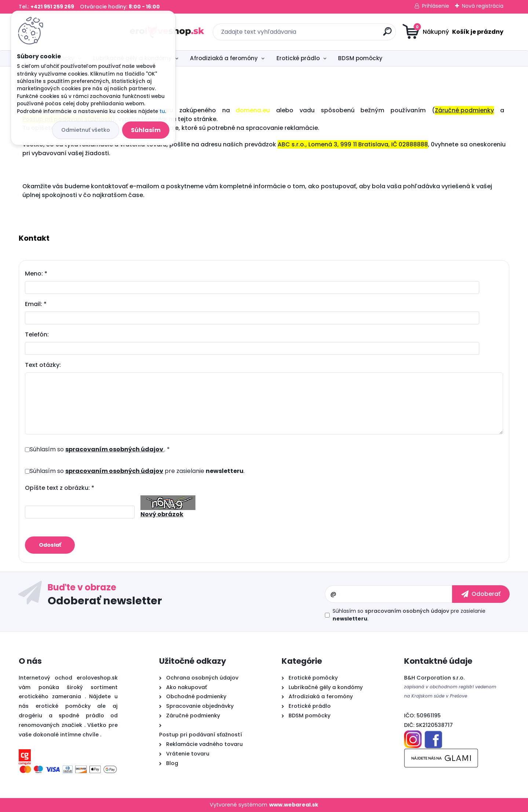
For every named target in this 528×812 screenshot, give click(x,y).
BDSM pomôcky (360, 58)
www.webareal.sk (294, 805)
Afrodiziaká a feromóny (224, 58)
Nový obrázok (162, 514)
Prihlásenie (436, 6)
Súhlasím (146, 130)
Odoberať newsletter (105, 601)
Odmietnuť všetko (86, 130)
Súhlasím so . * (100, 449)
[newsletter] (481, 594)
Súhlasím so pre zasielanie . (137, 471)
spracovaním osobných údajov (115, 449)
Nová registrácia (483, 6)
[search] (336, 34)
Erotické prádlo (298, 58)
